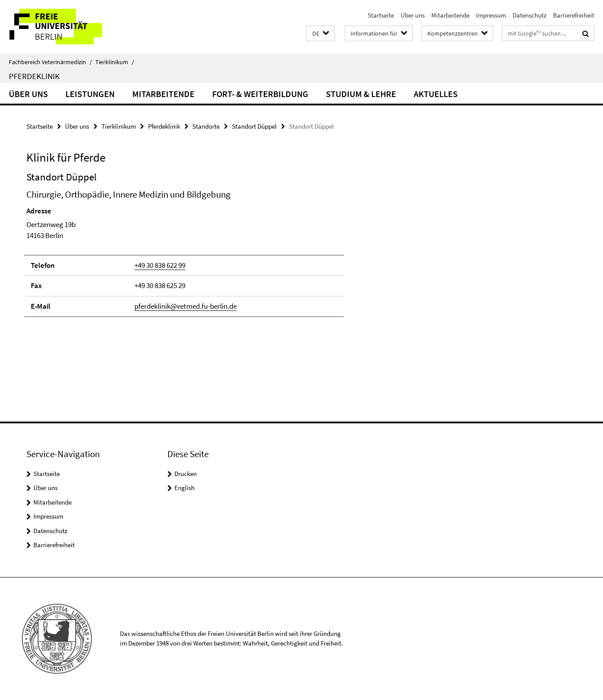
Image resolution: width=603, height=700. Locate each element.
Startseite (381, 15)
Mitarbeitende (450, 15)
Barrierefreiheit (574, 15)
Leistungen (90, 94)
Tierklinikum (115, 62)
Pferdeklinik (34, 76)
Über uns (413, 15)
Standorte (206, 126)
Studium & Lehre (361, 94)
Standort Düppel (254, 126)
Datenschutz (529, 15)
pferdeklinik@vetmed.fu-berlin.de (186, 306)
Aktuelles (436, 94)
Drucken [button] (186, 474)
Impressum (491, 15)
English (184, 488)
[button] (321, 34)
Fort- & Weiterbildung (260, 94)
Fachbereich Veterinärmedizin (50, 62)
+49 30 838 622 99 (160, 265)
